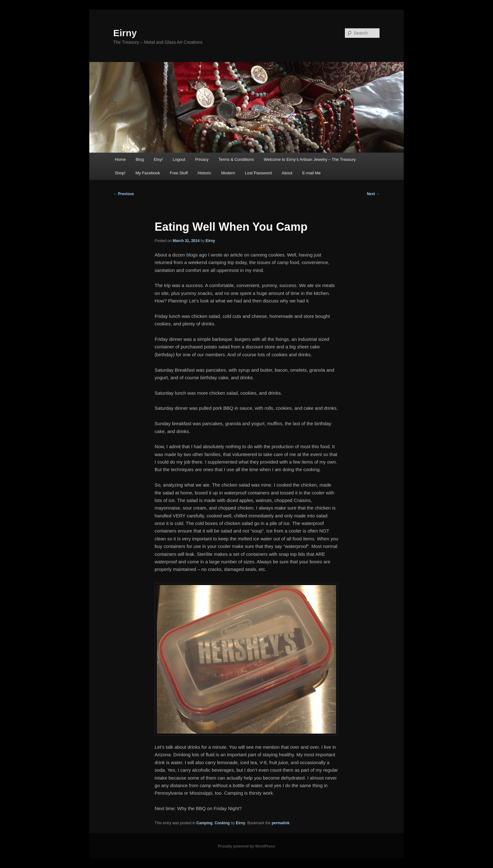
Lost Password (258, 173)
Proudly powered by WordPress (246, 846)
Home (120, 159)
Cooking (222, 823)
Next (373, 194)
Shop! (120, 173)
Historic (205, 173)
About (287, 173)
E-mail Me (311, 173)
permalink (281, 823)
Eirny (125, 33)
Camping (205, 823)
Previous (124, 194)
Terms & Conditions (236, 159)
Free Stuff (179, 173)
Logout (179, 159)
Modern (228, 173)
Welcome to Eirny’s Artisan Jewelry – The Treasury (310, 159)
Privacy (202, 159)
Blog (140, 159)
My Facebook (148, 173)
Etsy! (158, 159)
